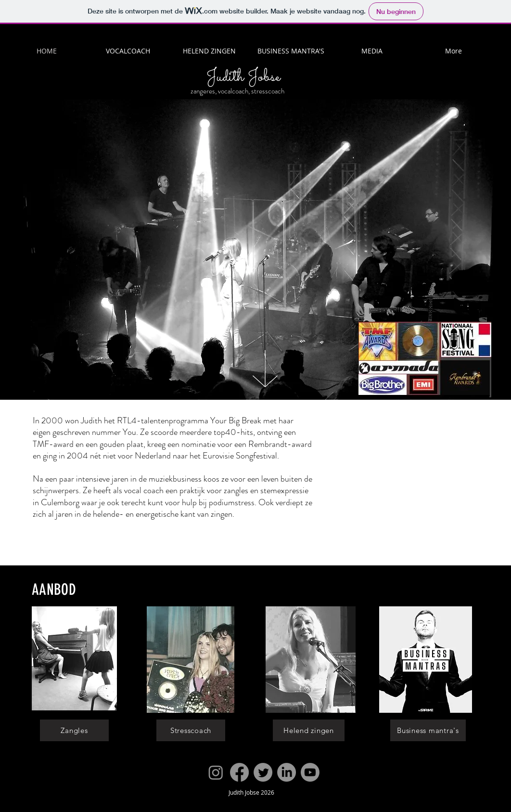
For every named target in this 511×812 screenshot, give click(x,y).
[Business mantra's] (428, 730)
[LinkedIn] (287, 772)
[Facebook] (239, 772)
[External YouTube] (409, 480)
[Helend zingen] (309, 730)
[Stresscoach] (191, 730)
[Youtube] (310, 772)
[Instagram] (216, 772)
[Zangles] (74, 730)
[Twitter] (263, 772)
